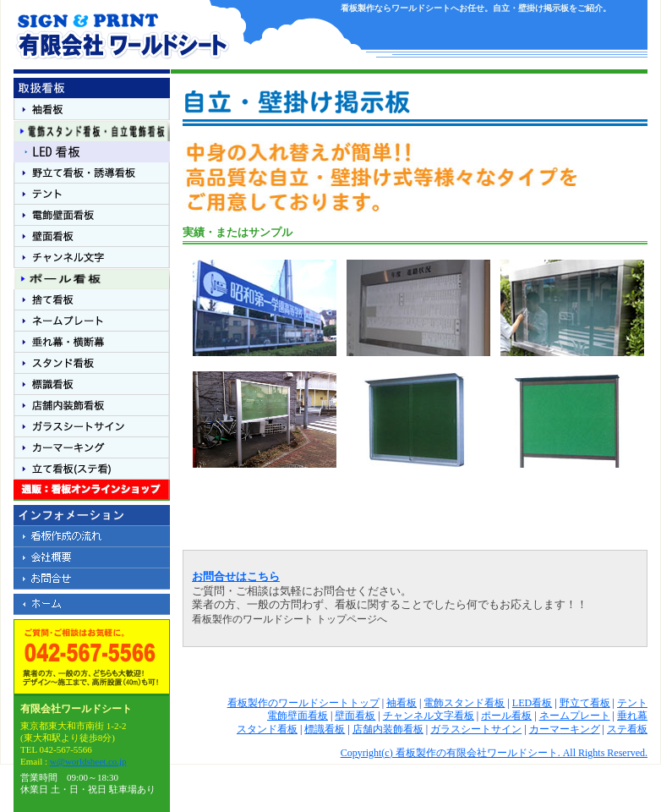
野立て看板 (585, 703)
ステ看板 (627, 729)
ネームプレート (575, 716)
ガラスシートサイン (476, 729)
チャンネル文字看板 (429, 716)
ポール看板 (506, 716)
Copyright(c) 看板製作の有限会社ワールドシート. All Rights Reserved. (494, 753)
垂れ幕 (632, 716)
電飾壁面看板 (298, 716)
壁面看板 (355, 716)
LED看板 (532, 703)
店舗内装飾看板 (388, 729)
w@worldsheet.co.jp (88, 761)
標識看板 (325, 729)
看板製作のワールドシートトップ (303, 703)
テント (632, 703)
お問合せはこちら (236, 577)
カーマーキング (565, 729)
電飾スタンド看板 (464, 703)
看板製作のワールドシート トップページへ (290, 619)
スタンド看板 (267, 729)
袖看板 (402, 703)
